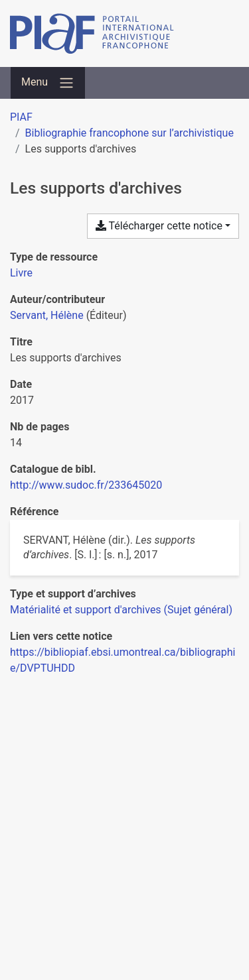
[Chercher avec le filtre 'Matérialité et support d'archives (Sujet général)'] (121, 610)
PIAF (21, 117)
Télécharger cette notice (159, 226)
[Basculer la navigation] (48, 83)
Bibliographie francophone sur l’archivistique (129, 133)
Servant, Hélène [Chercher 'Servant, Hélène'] (47, 315)
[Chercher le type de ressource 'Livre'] (21, 273)
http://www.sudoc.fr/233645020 (86, 485)
